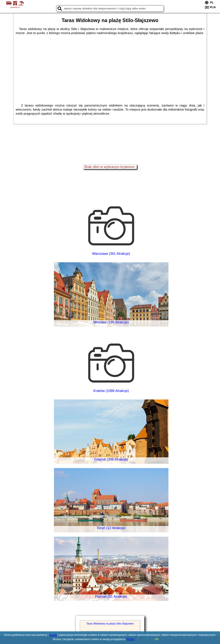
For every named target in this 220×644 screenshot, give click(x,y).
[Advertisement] (110, 67)
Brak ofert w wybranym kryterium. (110, 167)
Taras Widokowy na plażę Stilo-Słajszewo (110, 624)
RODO (130, 639)
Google (53, 635)
